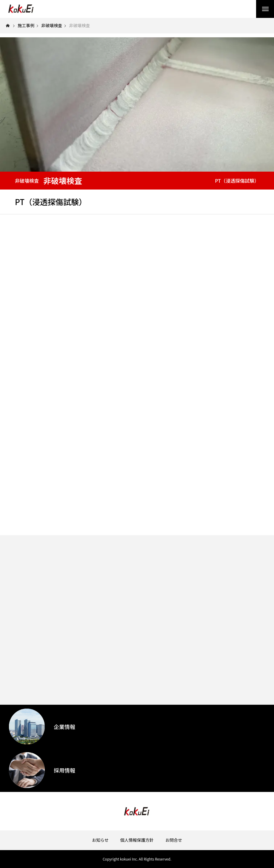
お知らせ (100, 840)
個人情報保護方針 (137, 840)
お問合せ (174, 840)
